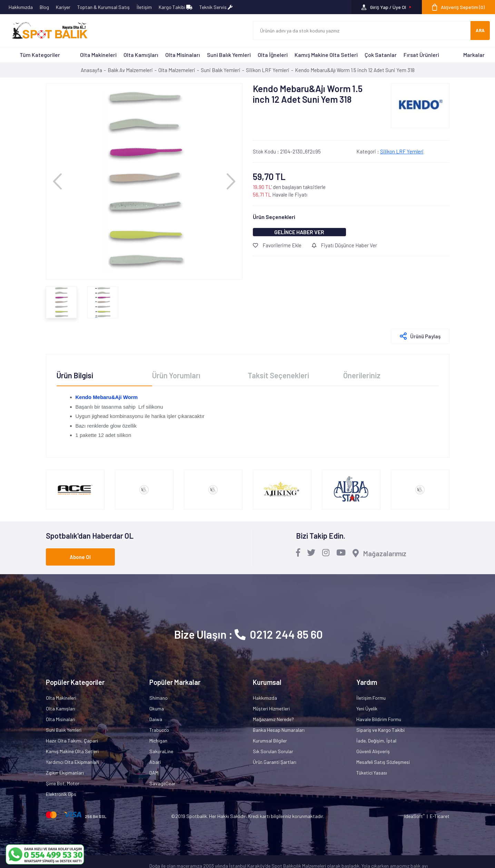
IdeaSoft (414, 816)
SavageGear (162, 783)
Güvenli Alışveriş (373, 751)
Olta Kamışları (141, 55)
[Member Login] (387, 7)
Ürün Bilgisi (75, 375)
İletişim (144, 7)
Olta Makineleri (98, 55)
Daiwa (156, 719)
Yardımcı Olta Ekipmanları (72, 762)
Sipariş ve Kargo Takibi (380, 730)
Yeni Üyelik (367, 709)
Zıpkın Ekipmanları (65, 773)
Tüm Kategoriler (40, 55)
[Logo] (47, 31)
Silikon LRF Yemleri (402, 151)
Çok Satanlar (381, 55)
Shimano (159, 698)
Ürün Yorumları (176, 375)
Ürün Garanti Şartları (275, 762)
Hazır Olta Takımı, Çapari (72, 741)
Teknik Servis (216, 7)
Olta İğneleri (273, 55)
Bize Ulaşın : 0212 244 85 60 (249, 634)
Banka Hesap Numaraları (279, 730)
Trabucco (159, 730)
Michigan (158, 741)
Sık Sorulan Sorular (273, 751)
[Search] (362, 31)
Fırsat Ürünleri (421, 55)
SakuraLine (161, 751)
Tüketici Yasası (372, 773)
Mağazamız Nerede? (273, 719)
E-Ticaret (440, 816)
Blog (44, 7)
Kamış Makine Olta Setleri (326, 55)
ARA (480, 30)
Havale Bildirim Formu (379, 719)
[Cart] (458, 7)
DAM (154, 773)
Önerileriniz (362, 375)
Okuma (157, 709)
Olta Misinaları (183, 55)
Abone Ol (80, 557)
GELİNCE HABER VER (299, 232)
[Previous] (57, 181)
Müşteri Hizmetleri (271, 709)
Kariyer (63, 7)
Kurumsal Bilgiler (270, 741)
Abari (155, 762)
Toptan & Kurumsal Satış (103, 7)
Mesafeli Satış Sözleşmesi (383, 762)
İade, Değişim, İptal (376, 741)
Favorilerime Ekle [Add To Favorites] (277, 245)
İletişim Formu (371, 698)
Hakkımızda (21, 7)
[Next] (231, 181)
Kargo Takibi (176, 7)
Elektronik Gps (61, 794)
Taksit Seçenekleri (278, 375)
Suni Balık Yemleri (229, 55)
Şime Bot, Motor (63, 783)
